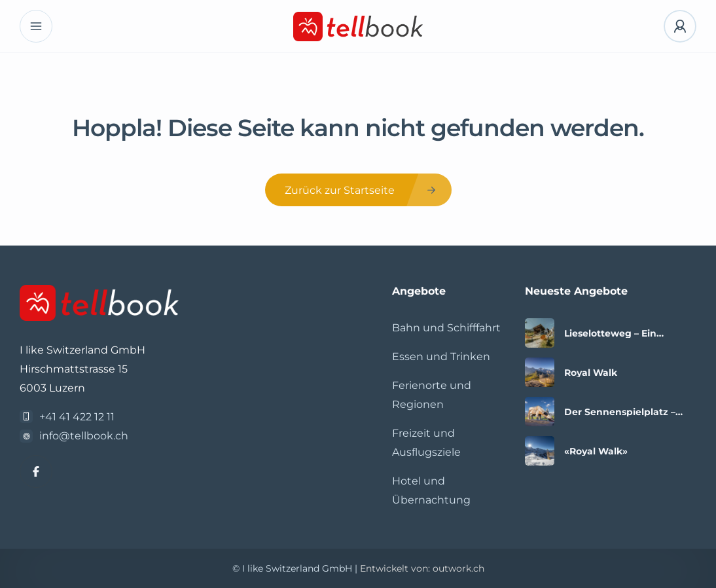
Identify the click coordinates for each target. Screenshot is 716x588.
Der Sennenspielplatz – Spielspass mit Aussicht (620, 412)
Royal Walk (591, 373)
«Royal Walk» (596, 451)
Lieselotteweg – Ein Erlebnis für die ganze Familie (617, 333)
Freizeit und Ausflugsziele (426, 443)
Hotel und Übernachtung (431, 490)
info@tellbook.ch (84, 436)
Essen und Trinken (441, 357)
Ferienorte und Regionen (432, 395)
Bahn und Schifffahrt (446, 328)
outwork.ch (458, 568)
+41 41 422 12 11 (77, 417)
